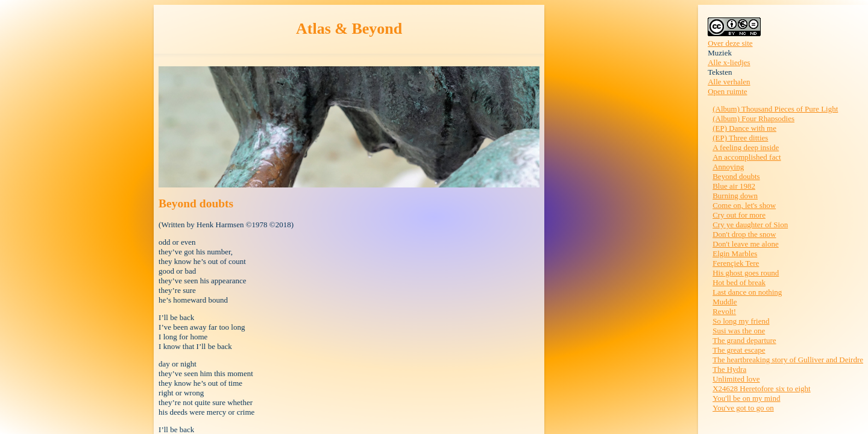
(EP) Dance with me (744, 128)
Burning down (735, 196)
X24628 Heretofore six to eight (761, 388)
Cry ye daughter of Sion (750, 225)
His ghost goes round (746, 273)
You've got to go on (743, 408)
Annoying (728, 167)
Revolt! (724, 311)
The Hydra (729, 369)
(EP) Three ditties (740, 138)
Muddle (725, 302)
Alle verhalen (729, 82)
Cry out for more (739, 215)
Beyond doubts (736, 176)
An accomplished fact (747, 157)
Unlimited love (736, 379)
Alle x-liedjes (729, 62)
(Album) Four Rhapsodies (753, 118)
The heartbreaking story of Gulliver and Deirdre (788, 360)
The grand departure (744, 340)
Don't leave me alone (746, 244)
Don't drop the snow (744, 234)
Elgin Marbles (735, 253)
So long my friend (741, 321)
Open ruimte (727, 91)
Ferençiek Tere (736, 263)
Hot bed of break (739, 282)
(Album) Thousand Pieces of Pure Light (775, 109)
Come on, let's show (744, 205)
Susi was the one (739, 331)
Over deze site (730, 43)
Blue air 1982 (734, 186)
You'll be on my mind (746, 398)
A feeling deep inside (746, 147)
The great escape (739, 350)
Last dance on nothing (747, 292)
